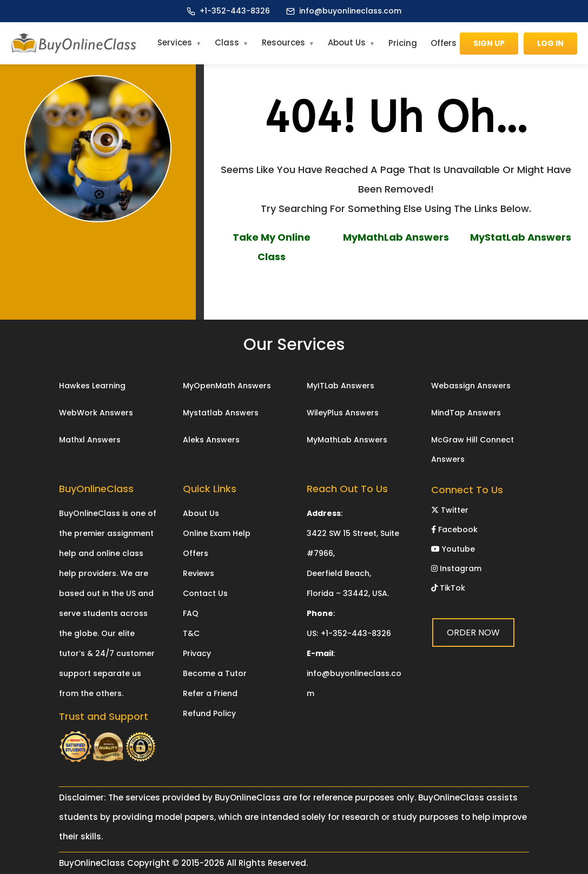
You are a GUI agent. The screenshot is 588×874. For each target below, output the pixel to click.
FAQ (191, 613)
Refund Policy (209, 713)
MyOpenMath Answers (227, 386)
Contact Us (205, 593)
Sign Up (489, 43)
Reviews (199, 573)
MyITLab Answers (341, 386)
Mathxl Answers (90, 440)
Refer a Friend (210, 693)
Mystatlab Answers (221, 413)
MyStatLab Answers (521, 237)
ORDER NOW (396, 289)
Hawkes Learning (92, 386)
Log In (550, 43)
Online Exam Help (217, 533)
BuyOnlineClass (92, 863)
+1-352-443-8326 (235, 11)
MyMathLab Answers (396, 237)
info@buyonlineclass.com (350, 11)
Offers (444, 43)
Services (175, 42)
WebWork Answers (96, 413)
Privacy (197, 653)
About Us (347, 42)
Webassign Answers (471, 386)
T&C (191, 633)
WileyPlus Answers (343, 413)
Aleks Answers (211, 440)
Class (227, 42)
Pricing (403, 43)
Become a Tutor (215, 673)
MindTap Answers (466, 413)
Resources (283, 42)
